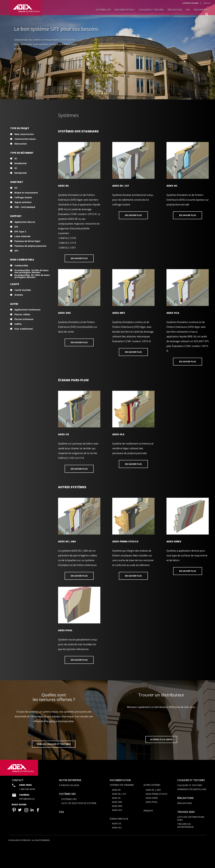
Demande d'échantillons (192, 811)
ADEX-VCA (117, 832)
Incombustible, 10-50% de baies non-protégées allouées (32, 270)
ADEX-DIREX (152, 820)
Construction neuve (25, 139)
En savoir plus (79, 259)
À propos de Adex (190, 3)
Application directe (25, 222)
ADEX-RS (116, 812)
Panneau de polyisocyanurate (30, 246)
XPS (16, 251)
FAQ (188, 10)
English (207, 3)
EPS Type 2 (20, 232)
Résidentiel (21, 173)
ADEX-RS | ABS (153, 812)
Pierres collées (22, 314)
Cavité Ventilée (23, 290)
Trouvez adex (186, 834)
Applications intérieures (27, 310)
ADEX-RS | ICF (119, 816)
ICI (16, 159)
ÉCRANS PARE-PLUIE (119, 841)
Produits (148, 832)
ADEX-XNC (117, 824)
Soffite (18, 324)
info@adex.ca (27, 821)
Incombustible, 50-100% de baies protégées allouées (32, 275)
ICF (16, 188)
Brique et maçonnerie (26, 193)
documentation (120, 802)
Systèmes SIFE (103, 10)
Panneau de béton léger (27, 241)
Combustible (21, 266)
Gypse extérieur (23, 202)
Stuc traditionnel (24, 329)
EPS (16, 227)
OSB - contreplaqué (25, 207)
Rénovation (21, 144)
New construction (24, 134)
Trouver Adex (201, 10)
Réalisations (175, 10)
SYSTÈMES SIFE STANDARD (122, 807)
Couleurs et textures (151, 10)
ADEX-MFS (117, 828)
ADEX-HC (116, 820)
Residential (21, 163)
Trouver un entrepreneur (185, 847)
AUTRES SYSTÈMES (152, 807)
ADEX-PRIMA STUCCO (157, 816)
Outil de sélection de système (79, 825)
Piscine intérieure (24, 319)
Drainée (19, 295)
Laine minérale (22, 236)
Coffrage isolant (23, 197)
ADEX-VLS (117, 850)
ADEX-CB (116, 845)
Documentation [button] (125, 10)
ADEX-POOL (152, 824)
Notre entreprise (70, 802)
